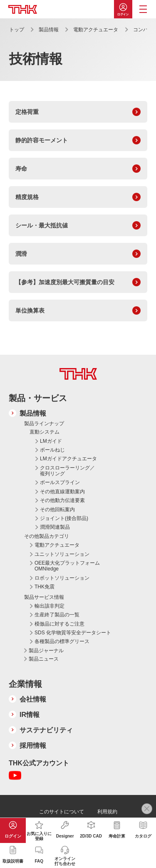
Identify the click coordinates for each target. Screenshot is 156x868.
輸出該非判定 (50, 606)
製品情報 (49, 30)
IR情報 (30, 715)
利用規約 (107, 812)
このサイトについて (62, 812)
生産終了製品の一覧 (57, 615)
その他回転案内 (57, 510)
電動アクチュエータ (96, 30)
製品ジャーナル (46, 651)
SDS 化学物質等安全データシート (73, 633)
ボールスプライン (60, 482)
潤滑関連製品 (55, 527)
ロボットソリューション (62, 578)
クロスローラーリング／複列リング (67, 471)
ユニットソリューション (62, 554)
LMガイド (51, 441)
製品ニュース (44, 659)
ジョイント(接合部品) (64, 518)
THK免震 (45, 587)
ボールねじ (52, 450)
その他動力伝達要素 (62, 500)
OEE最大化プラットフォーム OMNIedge (67, 566)
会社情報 (33, 699)
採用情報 (33, 746)
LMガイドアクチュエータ (68, 459)
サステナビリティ (46, 730)
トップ (17, 30)
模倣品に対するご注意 (59, 624)
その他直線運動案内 (62, 492)
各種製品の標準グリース (62, 641)
